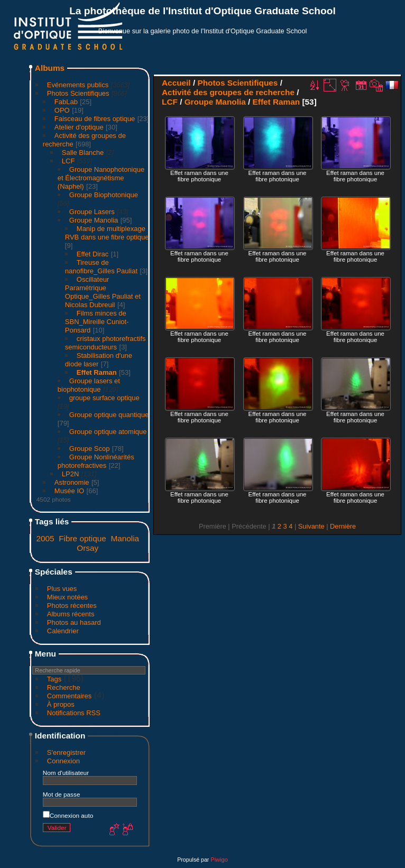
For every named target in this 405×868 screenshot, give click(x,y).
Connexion (63, 761)
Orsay (88, 548)
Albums (50, 68)
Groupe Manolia (94, 220)
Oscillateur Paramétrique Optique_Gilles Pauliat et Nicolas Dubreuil (103, 292)
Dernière (343, 526)
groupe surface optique (104, 398)
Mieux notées (67, 597)
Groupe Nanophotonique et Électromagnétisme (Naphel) (101, 178)
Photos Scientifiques (78, 93)
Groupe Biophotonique (104, 195)
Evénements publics (78, 85)
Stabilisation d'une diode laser (99, 360)
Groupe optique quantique (109, 415)
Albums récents (71, 614)
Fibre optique (82, 538)
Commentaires (70, 696)
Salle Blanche (83, 153)
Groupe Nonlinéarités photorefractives (96, 461)
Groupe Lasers (92, 212)
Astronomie (72, 482)
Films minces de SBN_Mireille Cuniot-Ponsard (97, 322)
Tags (54, 679)
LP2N (71, 474)
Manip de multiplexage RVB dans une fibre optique (107, 233)
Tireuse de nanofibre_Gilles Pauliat (101, 267)
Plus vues (62, 589)
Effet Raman (97, 372)
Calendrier (63, 631)
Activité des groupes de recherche (228, 92)
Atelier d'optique (79, 127)
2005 (45, 538)
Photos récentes (72, 606)
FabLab (66, 102)
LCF (68, 161)
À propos (61, 704)
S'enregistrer (66, 752)
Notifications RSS (74, 713)
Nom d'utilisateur (66, 773)
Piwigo (219, 860)
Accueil (176, 83)
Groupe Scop (90, 449)
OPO (62, 110)
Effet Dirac (93, 254)
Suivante (311, 526)
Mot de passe (62, 794)
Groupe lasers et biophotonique (89, 385)
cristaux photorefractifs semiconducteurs (105, 343)
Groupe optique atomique (108, 432)
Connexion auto (68, 815)
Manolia (125, 538)
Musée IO (69, 491)
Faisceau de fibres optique (95, 119)
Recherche (64, 687)
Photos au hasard (74, 622)
